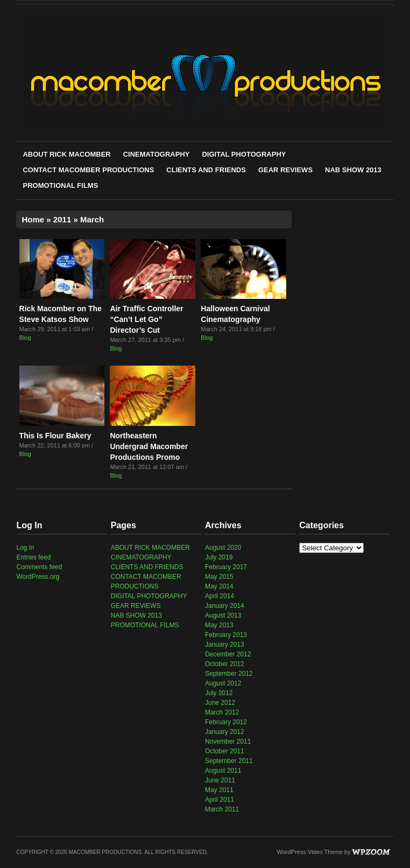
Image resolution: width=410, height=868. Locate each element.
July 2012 (219, 693)
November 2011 (228, 741)
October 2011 (225, 751)
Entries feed (33, 557)
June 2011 (220, 780)
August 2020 (223, 548)
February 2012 (226, 722)
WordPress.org (38, 577)
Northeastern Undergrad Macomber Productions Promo (149, 446)
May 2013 (219, 625)
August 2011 (223, 771)
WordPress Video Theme (310, 852)
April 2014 (220, 596)
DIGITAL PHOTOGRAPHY (244, 154)
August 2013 (223, 615)
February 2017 (226, 567)
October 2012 (225, 664)
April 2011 (220, 800)
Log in (25, 548)
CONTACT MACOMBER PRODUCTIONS (88, 170)
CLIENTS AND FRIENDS (206, 170)
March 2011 (222, 809)
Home (33, 219)
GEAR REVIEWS (285, 170)
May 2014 (219, 586)
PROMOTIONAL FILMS (60, 185)
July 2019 (219, 557)
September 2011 (229, 761)
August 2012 (223, 683)
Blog (25, 338)
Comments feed (39, 567)
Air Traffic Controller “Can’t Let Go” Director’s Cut (146, 319)
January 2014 (225, 606)
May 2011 (219, 790)
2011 (62, 219)
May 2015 (219, 577)
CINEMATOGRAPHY (157, 154)
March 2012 (222, 712)
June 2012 (220, 703)
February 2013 (226, 635)
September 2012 (229, 674)
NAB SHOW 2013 (353, 170)
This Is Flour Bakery (55, 436)
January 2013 (225, 645)
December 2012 (228, 654)
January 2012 (225, 732)
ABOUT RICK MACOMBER (66, 154)
